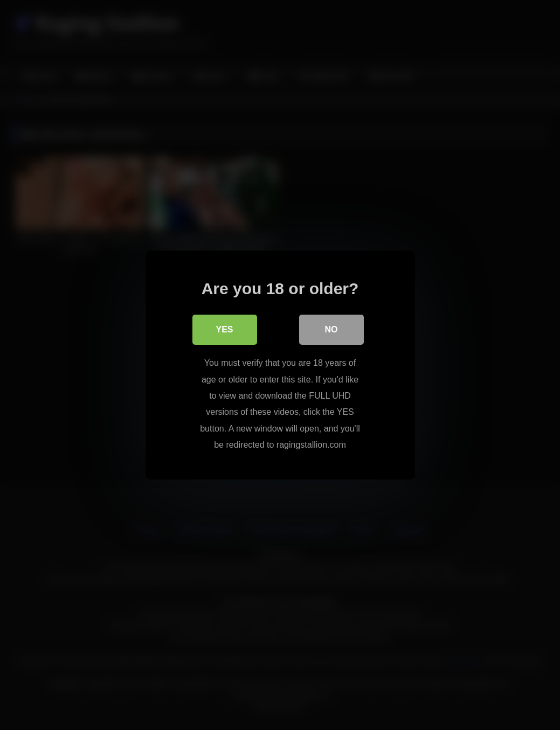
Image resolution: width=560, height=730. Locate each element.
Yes (224, 329)
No (331, 329)
